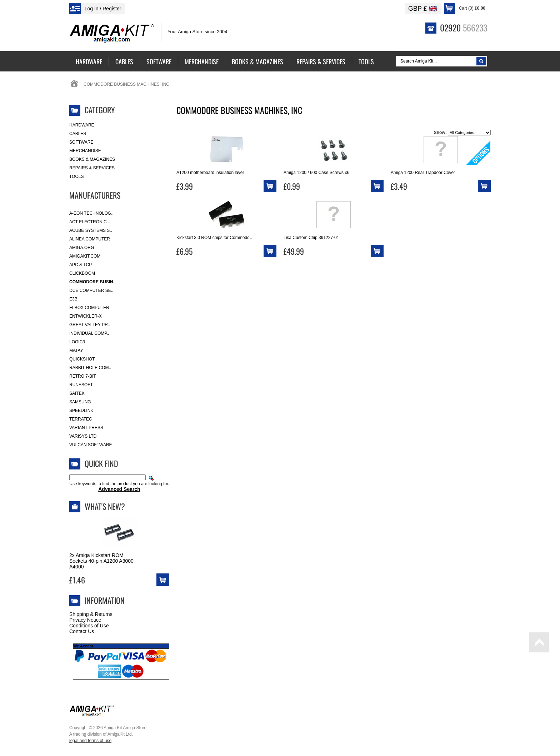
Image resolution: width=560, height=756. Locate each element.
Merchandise (85, 151)
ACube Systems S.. (91, 230)
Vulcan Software (91, 445)
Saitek (77, 393)
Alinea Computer (90, 239)
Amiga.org (82, 248)
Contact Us (82, 631)
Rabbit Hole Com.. (90, 368)
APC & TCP (81, 265)
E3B (73, 299)
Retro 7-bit (83, 376)
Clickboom (82, 273)
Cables (78, 134)
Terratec (81, 419)
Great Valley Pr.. (90, 325)
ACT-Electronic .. (90, 222)
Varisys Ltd (83, 436)
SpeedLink (81, 411)
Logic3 (77, 342)
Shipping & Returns (91, 614)
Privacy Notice (85, 620)
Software (81, 142)
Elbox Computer (89, 308)
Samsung (80, 402)
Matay (76, 350)
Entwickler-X (86, 316)
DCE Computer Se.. (91, 290)
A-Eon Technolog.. (91, 213)
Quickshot (82, 359)
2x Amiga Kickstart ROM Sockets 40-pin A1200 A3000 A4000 (101, 561)
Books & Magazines (92, 159)
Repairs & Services (92, 168)
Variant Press (86, 428)
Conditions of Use (89, 626)
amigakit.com (85, 256)
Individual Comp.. (89, 333)
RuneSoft (81, 385)
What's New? (105, 506)
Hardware (82, 125)
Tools (76, 176)
